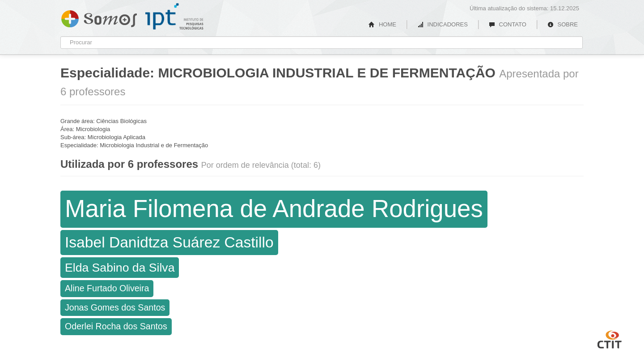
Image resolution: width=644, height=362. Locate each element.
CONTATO (508, 24)
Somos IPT (99, 17)
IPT (174, 17)
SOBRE (563, 24)
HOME (382, 24)
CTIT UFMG (610, 338)
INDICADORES (443, 24)
